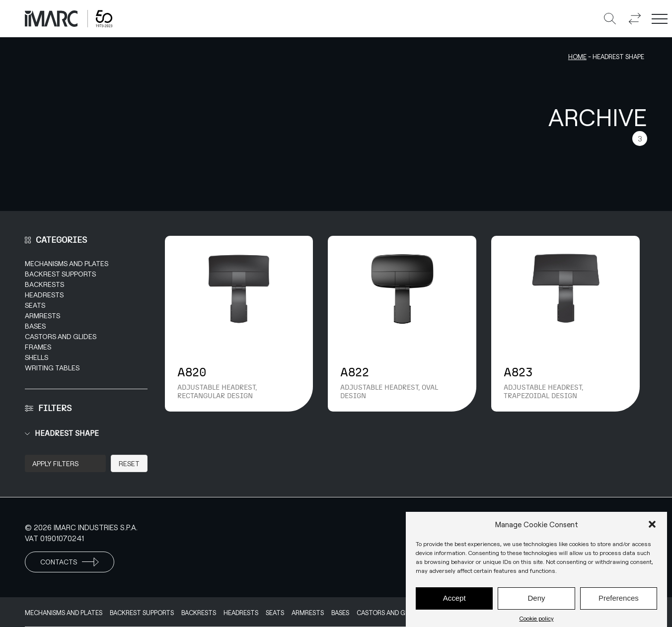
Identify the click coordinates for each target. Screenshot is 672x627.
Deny (536, 602)
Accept (454, 602)
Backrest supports (60, 274)
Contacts (70, 562)
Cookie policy (537, 623)
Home (577, 57)
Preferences (619, 602)
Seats (35, 305)
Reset (129, 463)
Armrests (42, 315)
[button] (652, 529)
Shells (37, 357)
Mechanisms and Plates (67, 263)
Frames (38, 347)
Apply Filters (55, 463)
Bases (35, 326)
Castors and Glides (61, 336)
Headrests (44, 295)
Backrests (44, 284)
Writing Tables (52, 368)
